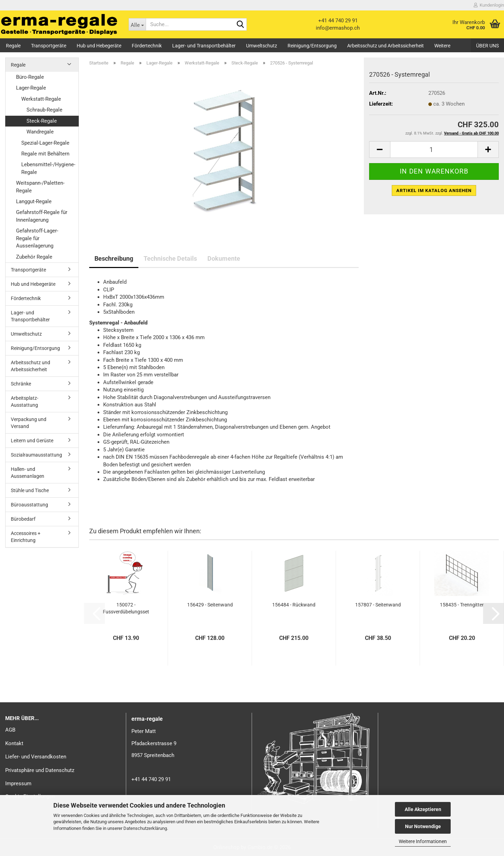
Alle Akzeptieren (423, 809)
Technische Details (170, 258)
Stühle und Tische (30, 490)
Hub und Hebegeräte (99, 46)
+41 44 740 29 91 (338, 21)
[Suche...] (137, 24)
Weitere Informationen (423, 841)
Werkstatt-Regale (41, 99)
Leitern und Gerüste (32, 441)
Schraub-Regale (44, 110)
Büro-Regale (30, 77)
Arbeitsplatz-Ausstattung (25, 402)
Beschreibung (114, 258)
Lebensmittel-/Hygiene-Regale (48, 168)
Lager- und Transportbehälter (204, 46)
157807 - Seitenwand (378, 605)
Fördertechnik (147, 46)
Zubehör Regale (34, 257)
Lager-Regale (31, 88)
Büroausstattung (29, 505)
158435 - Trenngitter (462, 605)
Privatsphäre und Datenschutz (40, 770)
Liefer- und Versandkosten (36, 757)
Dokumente (224, 258)
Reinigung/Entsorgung (312, 46)
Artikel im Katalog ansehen (434, 190)
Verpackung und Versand (29, 423)
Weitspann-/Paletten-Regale (40, 187)
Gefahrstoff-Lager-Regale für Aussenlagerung (37, 238)
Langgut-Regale (34, 201)
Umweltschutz (262, 46)
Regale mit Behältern (45, 154)
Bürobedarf (23, 519)
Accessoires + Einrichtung (26, 537)
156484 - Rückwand (294, 605)
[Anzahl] (434, 150)
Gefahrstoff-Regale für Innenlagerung (42, 216)
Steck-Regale (42, 121)
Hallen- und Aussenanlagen (28, 473)
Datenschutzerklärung (145, 828)
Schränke (21, 384)
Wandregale (40, 132)
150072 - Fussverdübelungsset (126, 608)
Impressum (18, 784)
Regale (13, 46)
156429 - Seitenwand (210, 605)
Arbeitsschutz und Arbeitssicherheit (385, 46)
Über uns (487, 46)
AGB (10, 730)
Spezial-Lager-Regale (45, 143)
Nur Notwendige (423, 826)
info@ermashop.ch (338, 28)
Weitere (442, 46)
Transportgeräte (49, 46)
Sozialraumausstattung (36, 455)
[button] (380, 150)
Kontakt (14, 743)
